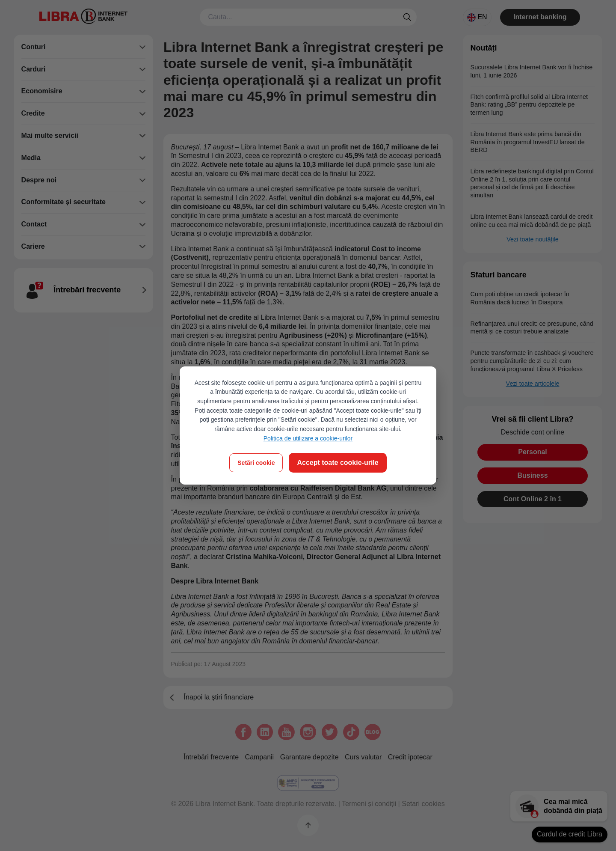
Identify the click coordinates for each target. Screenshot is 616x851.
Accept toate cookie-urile (338, 463)
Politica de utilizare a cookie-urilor (308, 438)
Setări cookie (256, 463)
